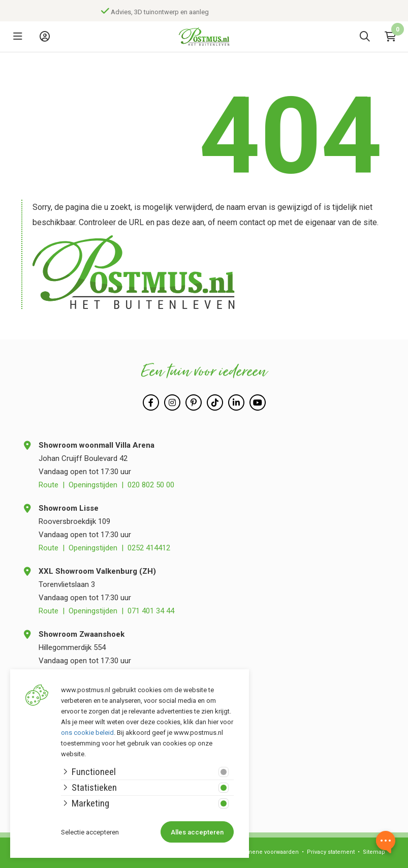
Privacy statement (331, 852)
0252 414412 (149, 548)
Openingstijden (93, 485)
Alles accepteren (197, 832)
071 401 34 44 (151, 611)
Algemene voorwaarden (266, 852)
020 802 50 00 (151, 485)
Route (49, 485)
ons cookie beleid (87, 733)
